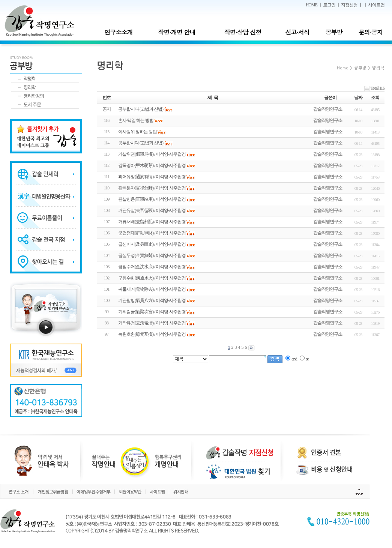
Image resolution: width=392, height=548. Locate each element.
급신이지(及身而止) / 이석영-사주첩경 (152, 244)
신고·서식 (297, 32)
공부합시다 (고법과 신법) (141, 143)
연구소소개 (118, 32)
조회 (375, 98)
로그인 (329, 5)
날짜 (358, 98)
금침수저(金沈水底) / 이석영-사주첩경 (152, 267)
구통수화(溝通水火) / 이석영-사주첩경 (152, 278)
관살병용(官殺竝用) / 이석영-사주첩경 (152, 199)
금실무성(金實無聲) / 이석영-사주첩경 (152, 255)
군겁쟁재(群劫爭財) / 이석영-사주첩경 (152, 233)
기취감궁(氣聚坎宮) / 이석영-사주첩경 (152, 312)
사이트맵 (376, 5)
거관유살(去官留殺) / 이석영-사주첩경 (152, 210)
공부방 (334, 32)
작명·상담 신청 (243, 32)
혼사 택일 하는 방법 (136, 120)
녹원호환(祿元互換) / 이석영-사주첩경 (152, 334)
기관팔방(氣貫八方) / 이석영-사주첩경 (152, 300)
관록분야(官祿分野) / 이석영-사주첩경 (152, 188)
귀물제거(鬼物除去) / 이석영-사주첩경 (152, 289)
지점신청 (349, 5)
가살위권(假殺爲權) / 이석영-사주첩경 (152, 154)
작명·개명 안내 (177, 32)
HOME (312, 5)
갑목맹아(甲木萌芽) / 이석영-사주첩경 (152, 165)
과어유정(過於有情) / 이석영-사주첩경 (152, 177)
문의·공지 (370, 32)
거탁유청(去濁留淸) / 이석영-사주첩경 (152, 323)
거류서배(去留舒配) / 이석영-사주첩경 (152, 222)
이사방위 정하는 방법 (137, 132)
